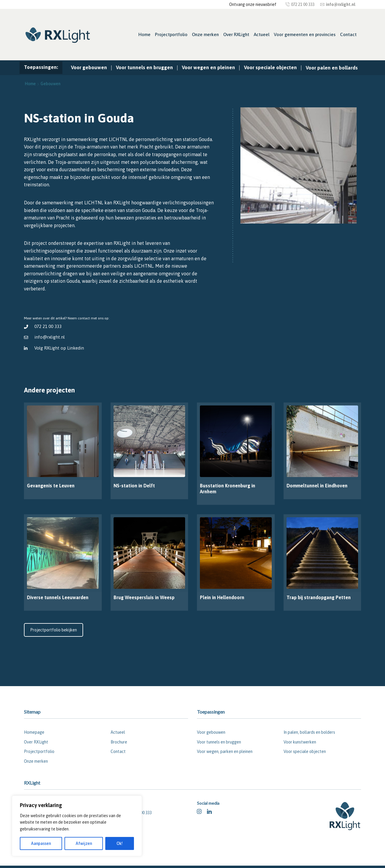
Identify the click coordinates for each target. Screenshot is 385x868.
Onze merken (205, 34)
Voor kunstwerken (300, 742)
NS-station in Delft (134, 486)
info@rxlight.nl (50, 337)
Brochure (119, 742)
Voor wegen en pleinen (208, 67)
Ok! (120, 843)
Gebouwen (50, 84)
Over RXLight (236, 34)
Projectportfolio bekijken (54, 630)
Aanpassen (41, 843)
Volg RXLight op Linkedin (59, 348)
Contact (348, 34)
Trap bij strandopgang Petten (319, 597)
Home (144, 34)
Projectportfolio (171, 34)
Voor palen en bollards (332, 68)
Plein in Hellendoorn (222, 597)
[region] (77, 826)
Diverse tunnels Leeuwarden (58, 597)
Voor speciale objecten (270, 67)
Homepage (34, 732)
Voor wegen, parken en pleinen (225, 751)
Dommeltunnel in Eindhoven (317, 486)
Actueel (262, 34)
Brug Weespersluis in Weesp (144, 597)
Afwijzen (84, 843)
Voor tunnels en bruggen (144, 67)
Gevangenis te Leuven (51, 486)
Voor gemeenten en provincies (305, 34)
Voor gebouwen (89, 67)
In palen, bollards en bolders (309, 732)
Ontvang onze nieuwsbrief (253, 4)
